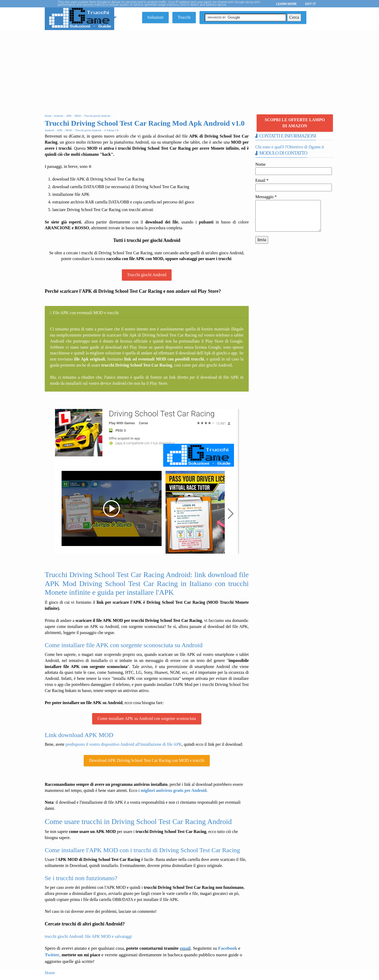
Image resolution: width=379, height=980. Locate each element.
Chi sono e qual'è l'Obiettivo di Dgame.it (290, 147)
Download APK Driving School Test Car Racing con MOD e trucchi (147, 760)
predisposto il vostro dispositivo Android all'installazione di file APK (124, 744)
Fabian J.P (113, 130)
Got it (310, 4)
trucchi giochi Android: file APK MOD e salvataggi (88, 936)
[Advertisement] (189, 70)
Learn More (286, 4)
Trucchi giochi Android (147, 275)
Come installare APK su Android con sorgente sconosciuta (147, 718)
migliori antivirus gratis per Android (173, 790)
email (185, 948)
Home (50, 973)
